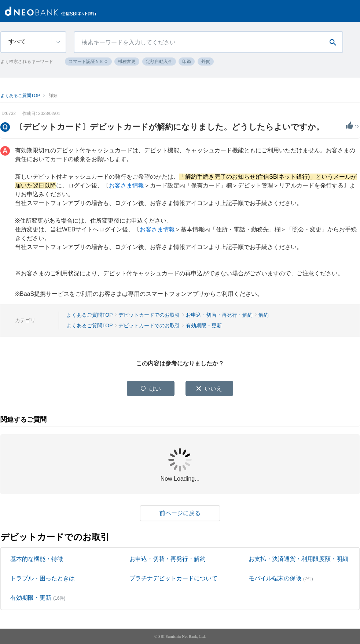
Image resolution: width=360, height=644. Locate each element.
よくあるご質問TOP (20, 96)
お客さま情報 (126, 185)
